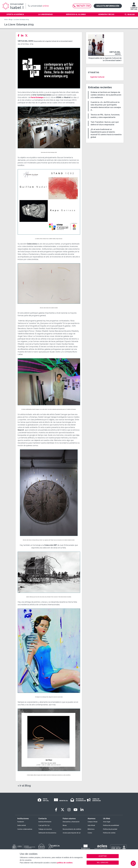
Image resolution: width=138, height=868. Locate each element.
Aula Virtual (91, 825)
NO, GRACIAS (103, 863)
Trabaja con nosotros (45, 829)
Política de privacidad (110, 829)
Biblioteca (91, 829)
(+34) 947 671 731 (44, 825)
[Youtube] (75, 810)
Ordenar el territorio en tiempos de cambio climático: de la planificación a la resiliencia (106, 95)
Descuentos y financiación (71, 822)
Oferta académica (15, 14)
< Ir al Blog (24, 786)
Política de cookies (109, 833)
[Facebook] (19, 36)
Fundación (21, 822)
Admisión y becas (106, 14)
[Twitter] (27, 36)
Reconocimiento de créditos (72, 829)
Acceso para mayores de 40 (72, 833)
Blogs (11, 20)
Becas (65, 825)
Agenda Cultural (97, 77)
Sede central (22, 825)
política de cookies (65, 863)
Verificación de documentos (47, 833)
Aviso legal (107, 822)
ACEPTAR (103, 856)
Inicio (6, 20)
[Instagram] (69, 810)
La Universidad (45, 14)
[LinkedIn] (23, 36)
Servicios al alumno (76, 14)
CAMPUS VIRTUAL (134, 7)
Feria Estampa (37, 97)
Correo (90, 833)
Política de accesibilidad (111, 825)
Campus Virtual (93, 822)
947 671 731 (82, 6)
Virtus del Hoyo (25, 41)
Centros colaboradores (25, 829)
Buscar (131, 15)
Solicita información (108, 6)
